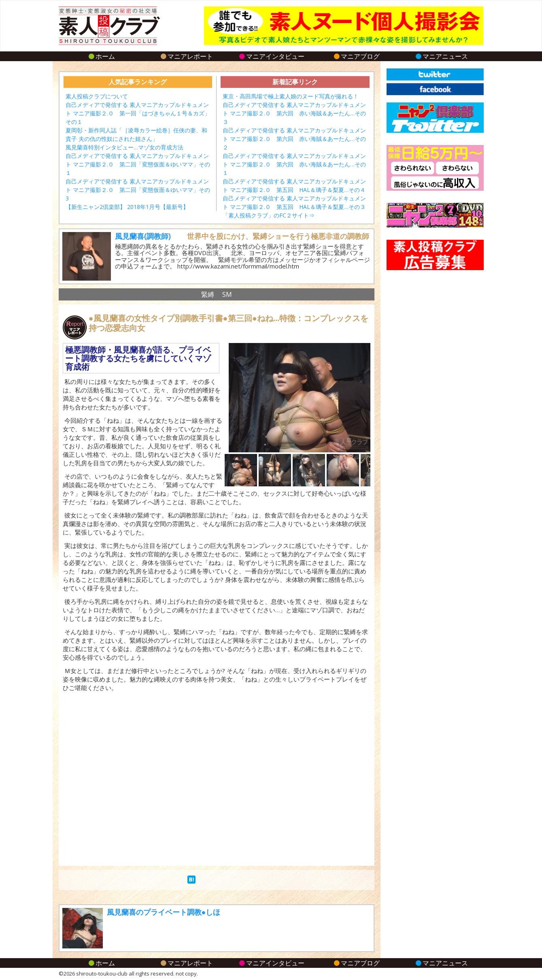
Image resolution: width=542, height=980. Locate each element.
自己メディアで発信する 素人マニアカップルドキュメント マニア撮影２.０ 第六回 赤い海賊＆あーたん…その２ (294, 139)
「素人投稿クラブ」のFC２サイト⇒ (269, 215)
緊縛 (208, 294)
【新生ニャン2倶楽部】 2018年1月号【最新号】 (127, 207)
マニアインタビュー (271, 56)
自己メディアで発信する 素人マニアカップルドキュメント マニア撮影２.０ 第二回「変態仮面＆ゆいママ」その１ (138, 164)
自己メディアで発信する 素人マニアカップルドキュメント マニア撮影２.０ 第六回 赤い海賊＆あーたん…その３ (294, 113)
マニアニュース (441, 56)
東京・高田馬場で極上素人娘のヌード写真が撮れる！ (291, 96)
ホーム (101, 56)
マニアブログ (356, 56)
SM (227, 294)
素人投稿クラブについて (97, 96)
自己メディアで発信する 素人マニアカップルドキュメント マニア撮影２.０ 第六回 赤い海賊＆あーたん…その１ (294, 164)
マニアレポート (186, 56)
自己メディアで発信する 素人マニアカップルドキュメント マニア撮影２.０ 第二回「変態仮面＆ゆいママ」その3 (138, 190)
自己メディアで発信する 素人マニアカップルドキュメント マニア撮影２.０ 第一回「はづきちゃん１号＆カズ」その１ (138, 113)
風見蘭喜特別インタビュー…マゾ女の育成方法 (124, 147)
